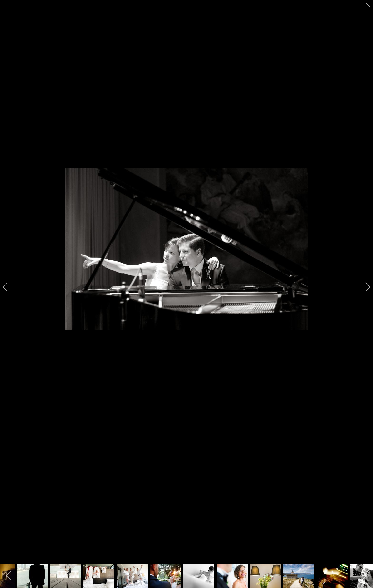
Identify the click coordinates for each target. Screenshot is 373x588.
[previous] (8, 287)
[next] (365, 287)
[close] (369, 5)
